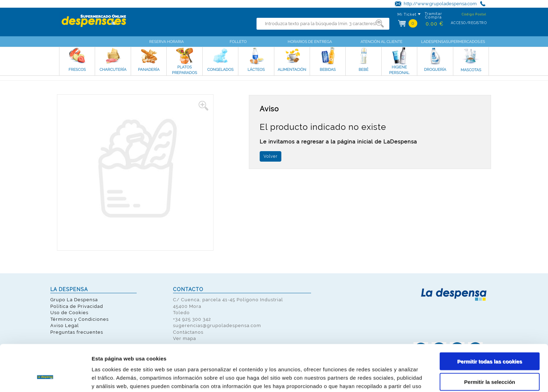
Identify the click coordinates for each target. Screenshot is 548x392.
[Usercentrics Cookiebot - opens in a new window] (45, 378)
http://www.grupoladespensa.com (440, 4)
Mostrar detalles (376, 378)
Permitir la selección (490, 343)
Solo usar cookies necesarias (490, 363)
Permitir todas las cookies (490, 322)
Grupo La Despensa (74, 300)
